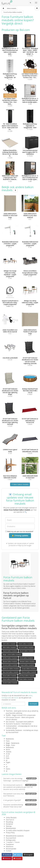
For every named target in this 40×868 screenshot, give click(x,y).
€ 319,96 (30, 48)
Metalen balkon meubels (27, 662)
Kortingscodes (11, 840)
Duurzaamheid (11, 838)
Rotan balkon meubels (10, 676)
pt (7, 760)
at (7, 771)
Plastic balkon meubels (26, 679)
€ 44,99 (10, 150)
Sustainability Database (14, 730)
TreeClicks (9, 711)
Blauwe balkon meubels (10, 662)
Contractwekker (11, 726)
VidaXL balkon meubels (25, 644)
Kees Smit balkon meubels (11, 672)
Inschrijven (33, 704)
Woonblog (9, 822)
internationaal (26, 724)
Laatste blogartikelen (11, 774)
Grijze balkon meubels (10, 679)
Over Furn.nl (10, 820)
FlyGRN (8, 715)
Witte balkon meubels (9, 647)
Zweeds (9, 752)
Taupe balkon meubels (27, 665)
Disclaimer (9, 824)
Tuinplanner (10, 844)
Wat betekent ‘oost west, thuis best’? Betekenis (20, 795)
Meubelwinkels (11, 828)
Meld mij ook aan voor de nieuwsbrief (19, 531)
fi (6, 765)
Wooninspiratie (11, 849)
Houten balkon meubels (10, 683)
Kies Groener (10, 722)
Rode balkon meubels (26, 658)
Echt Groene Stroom (13, 717)
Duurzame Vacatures (13, 724)
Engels (8, 762)
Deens (8, 769)
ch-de (8, 754)
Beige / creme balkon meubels (12, 654)
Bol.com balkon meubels (26, 647)
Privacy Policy (10, 833)
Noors (8, 750)
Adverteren (10, 847)
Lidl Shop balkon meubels (27, 676)
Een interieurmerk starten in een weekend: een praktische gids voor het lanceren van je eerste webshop (20, 787)
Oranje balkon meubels (29, 669)
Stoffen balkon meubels (10, 658)
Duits (8, 758)
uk (7, 767)
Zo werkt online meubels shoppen (18, 830)
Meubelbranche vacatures (15, 836)
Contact (9, 851)
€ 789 (10, 48)
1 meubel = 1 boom (13, 842)
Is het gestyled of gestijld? (20, 800)
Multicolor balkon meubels (11, 669)
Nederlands (10, 739)
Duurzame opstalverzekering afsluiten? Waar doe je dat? (20, 806)
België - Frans (10, 745)
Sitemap (9, 826)
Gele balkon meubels (9, 644)
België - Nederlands (13, 743)
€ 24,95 (10, 98)
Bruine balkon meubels (27, 651)
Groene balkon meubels (10, 665)
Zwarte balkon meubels (10, 651)
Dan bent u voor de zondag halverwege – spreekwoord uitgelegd (20, 780)
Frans (8, 741)
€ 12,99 (10, 124)
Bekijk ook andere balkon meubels (18, 189)
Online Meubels (11, 818)
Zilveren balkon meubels (29, 672)
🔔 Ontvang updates (20, 536)
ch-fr (7, 756)
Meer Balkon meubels (20, 484)
